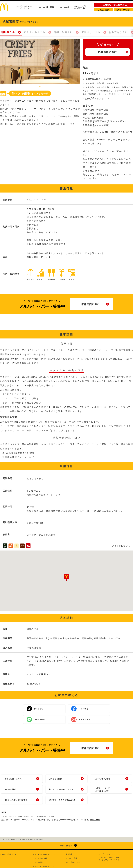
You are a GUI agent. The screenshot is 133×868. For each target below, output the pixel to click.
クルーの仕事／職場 (46, 7)
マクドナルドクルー (36, 32)
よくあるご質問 (104, 10)
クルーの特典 (64, 7)
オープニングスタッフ (107, 854)
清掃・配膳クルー (64, 32)
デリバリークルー (92, 32)
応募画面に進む (107, 52)
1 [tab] (40, 87)
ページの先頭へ (65, 845)
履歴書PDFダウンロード (46, 816)
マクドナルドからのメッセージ (25, 7)
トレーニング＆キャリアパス (80, 7)
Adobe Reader (95, 820)
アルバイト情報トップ (8, 854)
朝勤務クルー (9, 32)
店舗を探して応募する (114, 5)
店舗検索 (69, 854)
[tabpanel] (40, 61)
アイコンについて (121, 546)
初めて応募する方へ (123, 10)
